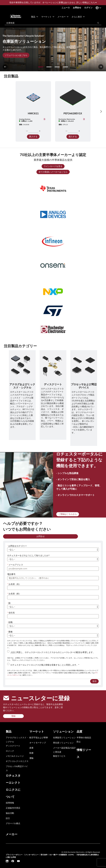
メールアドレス (15, 565)
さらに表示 (78, 17)
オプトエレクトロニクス (17, 761)
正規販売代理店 (13, 808)
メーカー (63, 17)
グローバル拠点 (13, 823)
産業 (31, 748)
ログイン (88, 8)
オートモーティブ (38, 743)
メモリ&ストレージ (15, 756)
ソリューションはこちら (16, 55)
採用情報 (10, 803)
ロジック (10, 751)
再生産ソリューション (63, 743)
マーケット (48, 17)
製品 (35, 17)
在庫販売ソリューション (64, 737)
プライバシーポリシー (14, 855)
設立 (8, 818)
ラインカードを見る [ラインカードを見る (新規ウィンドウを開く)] (53, 166)
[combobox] (49, 23)
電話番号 (11, 574)
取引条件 (44, 855)
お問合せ (77, 8)
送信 (94, 681)
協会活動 (10, 813)
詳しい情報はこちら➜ (86, 3)
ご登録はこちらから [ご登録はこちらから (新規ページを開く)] (68, 514)
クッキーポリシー (32, 855)
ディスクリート (13, 746)
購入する (33, 137)
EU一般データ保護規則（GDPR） (62, 855)
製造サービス (59, 756)
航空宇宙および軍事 (39, 737)
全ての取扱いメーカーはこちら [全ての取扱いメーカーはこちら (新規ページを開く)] (53, 172)
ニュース (66, 8)
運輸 (31, 758)
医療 (31, 753)
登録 (13, 716)
